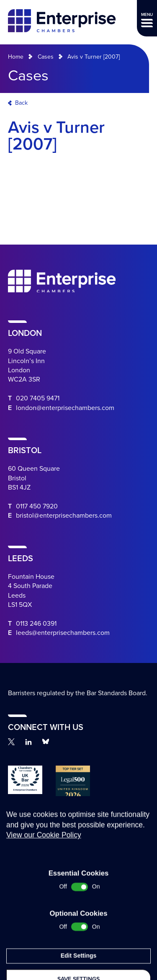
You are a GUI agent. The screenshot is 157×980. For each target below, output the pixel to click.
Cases (46, 57)
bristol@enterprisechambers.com (64, 516)
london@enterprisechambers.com (65, 408)
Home (16, 57)
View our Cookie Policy (44, 910)
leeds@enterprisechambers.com (63, 633)
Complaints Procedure (29, 867)
